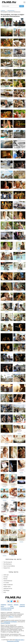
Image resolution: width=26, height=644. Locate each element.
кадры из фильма (8, 585)
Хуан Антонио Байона (9, 566)
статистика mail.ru (6, 610)
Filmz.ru (11, 617)
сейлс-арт (6, 575)
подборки (22, 606)
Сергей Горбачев (5, 623)
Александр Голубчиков (10, 622)
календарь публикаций (7, 608)
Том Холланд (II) (8, 562)
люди (12, 606)
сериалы (22, 605)
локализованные (8, 581)
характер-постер (8, 588)
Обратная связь (20, 640)
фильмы (16, 605)
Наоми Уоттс (7, 568)
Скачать (7, 27)
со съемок (6, 583)
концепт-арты (7, 587)
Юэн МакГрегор (8, 564)
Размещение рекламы (13, 641)
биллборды (6, 590)
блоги (2, 606)
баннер (5, 579)
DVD (5, 592)
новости (10, 605)
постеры (6, 577)
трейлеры (3, 605)
